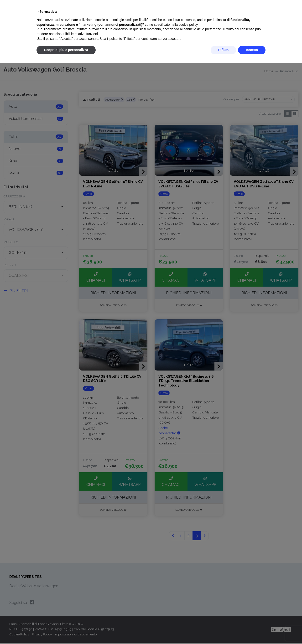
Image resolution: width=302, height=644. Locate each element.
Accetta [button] (252, 50)
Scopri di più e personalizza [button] (66, 50)
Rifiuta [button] (224, 50)
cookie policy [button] (188, 25)
